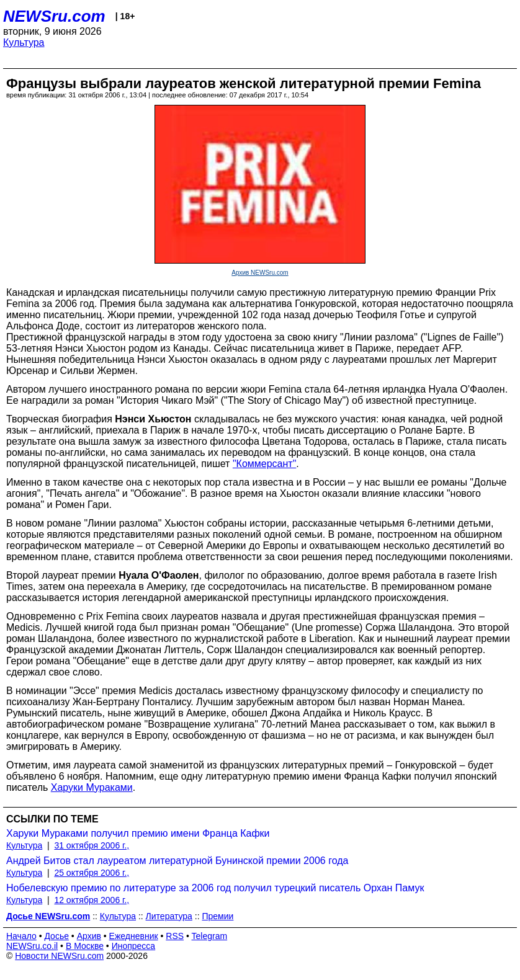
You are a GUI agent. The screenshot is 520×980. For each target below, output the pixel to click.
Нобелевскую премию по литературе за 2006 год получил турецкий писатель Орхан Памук (215, 888)
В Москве (85, 946)
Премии (217, 916)
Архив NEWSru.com (260, 273)
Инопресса (134, 946)
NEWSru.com (54, 16)
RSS (175, 936)
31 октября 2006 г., (92, 845)
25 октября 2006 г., (92, 873)
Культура (24, 42)
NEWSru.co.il (32, 946)
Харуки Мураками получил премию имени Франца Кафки (138, 833)
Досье (56, 936)
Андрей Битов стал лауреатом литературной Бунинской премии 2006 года (177, 861)
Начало (21, 936)
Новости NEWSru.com (59, 956)
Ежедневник (134, 936)
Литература (169, 916)
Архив (89, 936)
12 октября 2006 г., (92, 900)
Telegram (210, 936)
